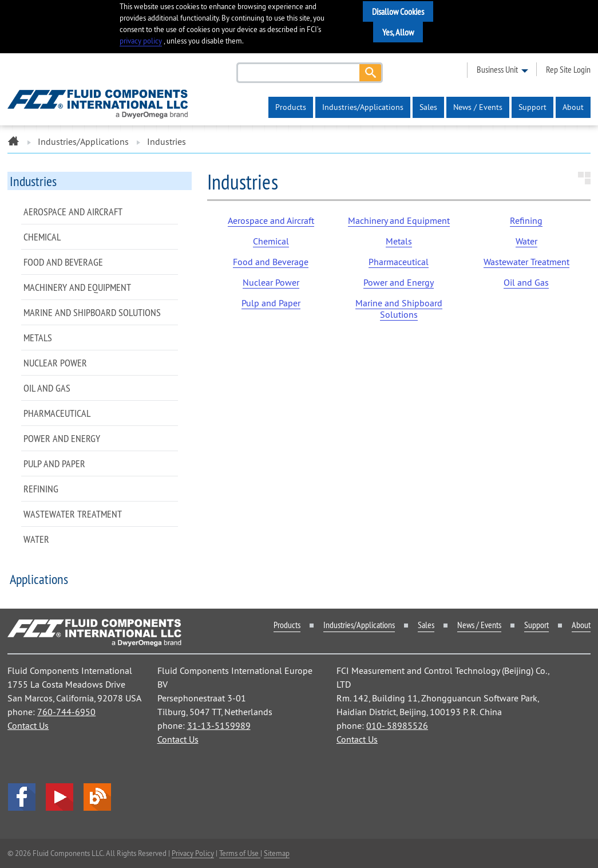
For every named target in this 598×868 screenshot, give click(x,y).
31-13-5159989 (219, 725)
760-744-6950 (66, 712)
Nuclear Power (55, 363)
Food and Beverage (63, 262)
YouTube (60, 797)
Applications (39, 579)
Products (291, 107)
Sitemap (277, 853)
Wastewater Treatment (73, 514)
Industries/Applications (363, 107)
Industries (33, 181)
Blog (97, 797)
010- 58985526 (397, 725)
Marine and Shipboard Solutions (92, 312)
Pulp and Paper (54, 463)
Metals (38, 338)
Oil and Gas (47, 388)
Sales (428, 107)
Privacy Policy (193, 853)
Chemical (42, 237)
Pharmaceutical (57, 413)
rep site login (568, 69)
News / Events (478, 107)
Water (36, 539)
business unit (497, 69)
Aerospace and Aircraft (73, 212)
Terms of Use (240, 853)
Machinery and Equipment (77, 287)
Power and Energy (62, 438)
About (573, 107)
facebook (22, 797)
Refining (41, 489)
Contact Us (28, 725)
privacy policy (141, 41)
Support (532, 107)
